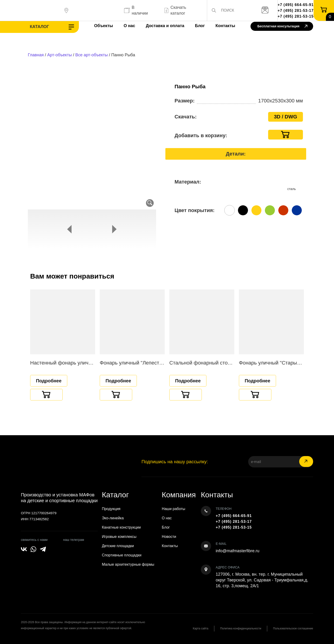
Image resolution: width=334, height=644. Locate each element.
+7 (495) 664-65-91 (296, 5)
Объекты (104, 26)
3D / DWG (286, 117)
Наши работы (174, 509)
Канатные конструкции (121, 527)
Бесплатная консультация (282, 27)
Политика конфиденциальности (241, 628)
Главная (36, 55)
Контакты (225, 26)
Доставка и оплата (165, 26)
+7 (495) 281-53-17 (296, 11)
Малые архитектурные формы (128, 564)
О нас (129, 26)
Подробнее (49, 381)
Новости (169, 537)
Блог (200, 26)
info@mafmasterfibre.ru (238, 551)
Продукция (111, 509)
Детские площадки (118, 546)
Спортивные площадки (122, 555)
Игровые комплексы (119, 537)
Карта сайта (201, 628)
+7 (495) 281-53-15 (296, 16)
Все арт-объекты (92, 55)
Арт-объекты (60, 55)
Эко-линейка (113, 518)
